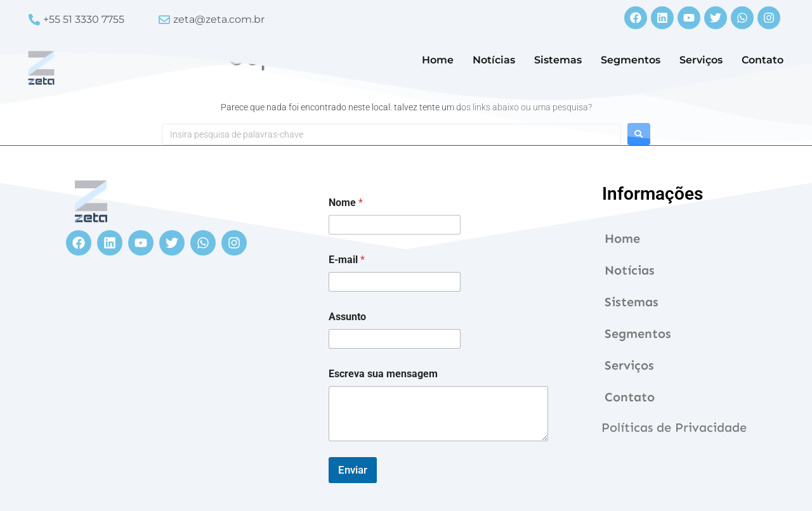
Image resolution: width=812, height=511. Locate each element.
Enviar (353, 470)
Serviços (701, 60)
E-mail (347, 260)
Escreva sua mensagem (383, 374)
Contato (763, 60)
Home (438, 60)
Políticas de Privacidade (674, 427)
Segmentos (631, 60)
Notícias (494, 60)
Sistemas (558, 60)
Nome (346, 203)
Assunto (347, 317)
